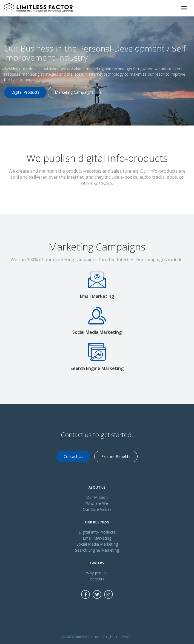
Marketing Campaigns (74, 92)
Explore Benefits (116, 456)
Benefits (97, 579)
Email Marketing (97, 538)
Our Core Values (97, 509)
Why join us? (97, 573)
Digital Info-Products (97, 532)
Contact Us (73, 456)
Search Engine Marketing (97, 550)
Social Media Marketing (97, 544)
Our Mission (97, 497)
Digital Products (25, 92)
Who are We (97, 503)
